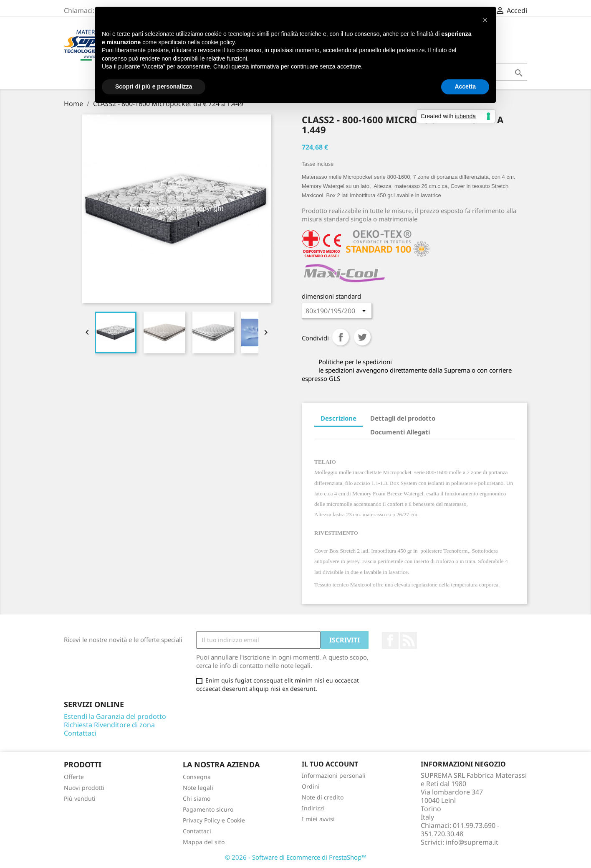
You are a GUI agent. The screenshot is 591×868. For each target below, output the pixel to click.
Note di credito (323, 797)
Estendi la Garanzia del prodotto (115, 716)
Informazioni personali (334, 775)
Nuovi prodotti (84, 788)
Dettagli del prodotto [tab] (403, 418)
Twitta (362, 337)
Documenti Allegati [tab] (400, 432)
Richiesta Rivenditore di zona (109, 725)
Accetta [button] (465, 86)
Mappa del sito (204, 842)
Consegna (197, 777)
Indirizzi (313, 808)
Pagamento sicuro (208, 809)
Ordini (311, 786)
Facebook (390, 640)
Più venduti (80, 798)
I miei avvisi (318, 819)
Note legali (198, 788)
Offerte (74, 777)
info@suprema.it (472, 842)
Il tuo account (330, 764)
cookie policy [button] (218, 42)
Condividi (341, 337)
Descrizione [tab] (338, 418)
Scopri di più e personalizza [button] (154, 86)
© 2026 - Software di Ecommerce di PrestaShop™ (296, 857)
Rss (409, 640)
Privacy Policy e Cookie (214, 820)
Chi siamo (197, 798)
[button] (485, 20)
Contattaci (80, 733)
